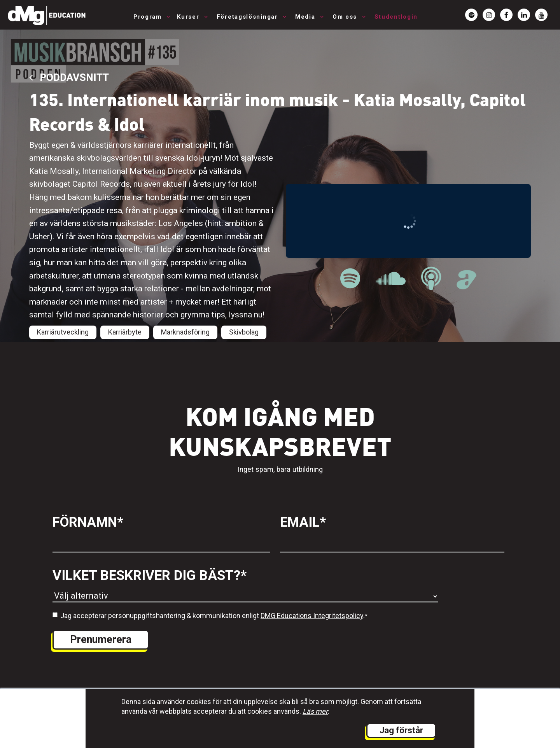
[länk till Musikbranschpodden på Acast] (466, 285)
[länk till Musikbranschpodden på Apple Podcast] (431, 279)
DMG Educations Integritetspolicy (312, 616)
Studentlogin (396, 17)
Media (306, 17)
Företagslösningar (248, 17)
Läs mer (315, 711)
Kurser (189, 17)
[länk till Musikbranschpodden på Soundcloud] (391, 279)
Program (149, 17)
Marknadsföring (185, 332)
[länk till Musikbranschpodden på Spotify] (350, 279)
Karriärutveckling (63, 332)
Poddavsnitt (69, 77)
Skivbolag (244, 332)
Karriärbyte (125, 332)
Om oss (346, 17)
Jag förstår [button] (401, 730)
